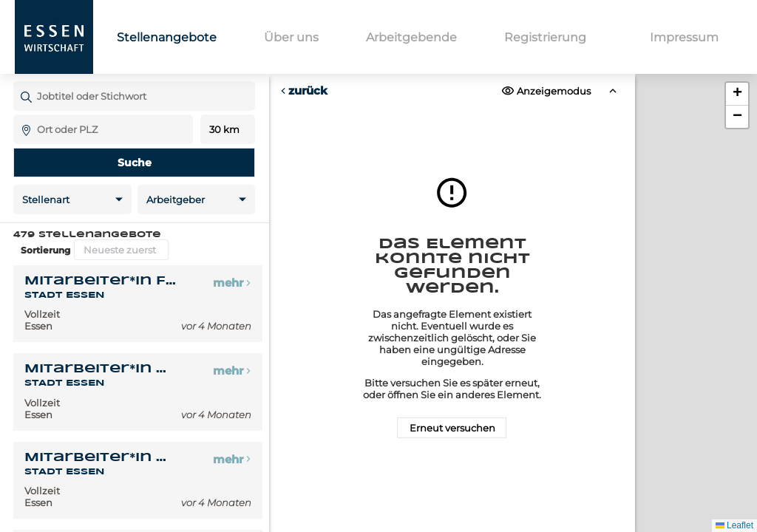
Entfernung (228, 130)
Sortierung (45, 250)
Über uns (291, 37)
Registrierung (545, 37)
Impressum (684, 37)
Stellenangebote (167, 37)
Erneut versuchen (452, 428)
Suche (135, 163)
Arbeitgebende (411, 37)
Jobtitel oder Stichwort (20, 81)
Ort (20, 114)
